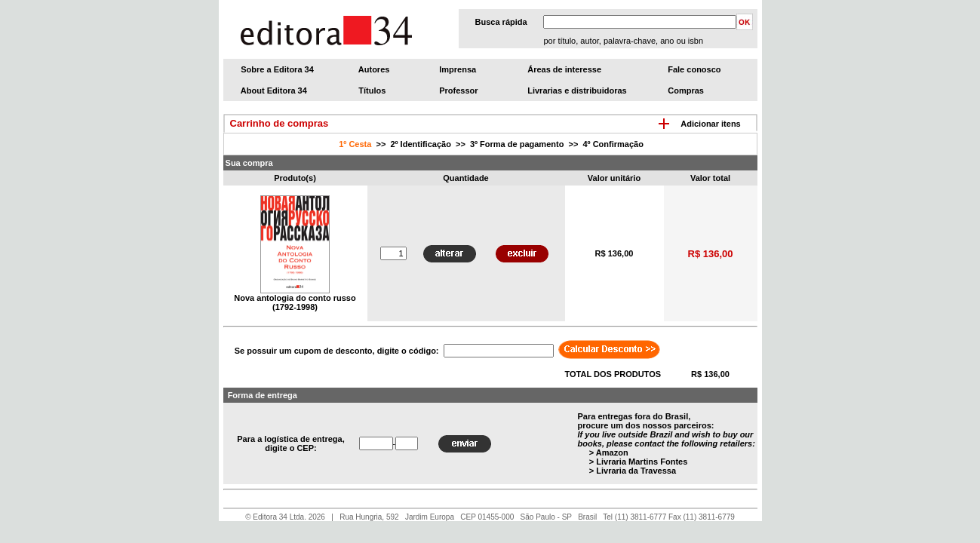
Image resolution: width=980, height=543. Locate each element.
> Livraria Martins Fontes (639, 462)
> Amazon (609, 452)
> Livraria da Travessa (633, 471)
